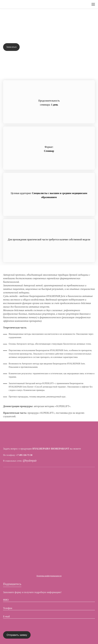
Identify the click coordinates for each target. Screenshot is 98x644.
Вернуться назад (15, 16)
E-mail (6, 616)
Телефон (8, 608)
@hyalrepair (30, 461)
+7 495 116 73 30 (24, 455)
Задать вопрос (85, 47)
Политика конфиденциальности (49, 576)
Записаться (11, 47)
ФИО (6, 600)
